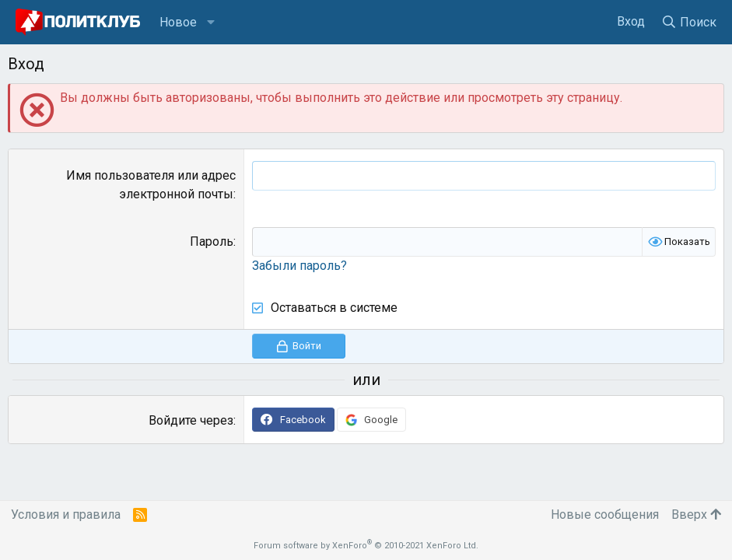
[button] (211, 23)
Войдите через (191, 420)
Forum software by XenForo (366, 546)
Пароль (212, 241)
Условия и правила (66, 514)
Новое (178, 22)
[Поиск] (688, 22)
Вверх (696, 514)
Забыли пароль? (299, 266)
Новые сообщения (605, 514)
